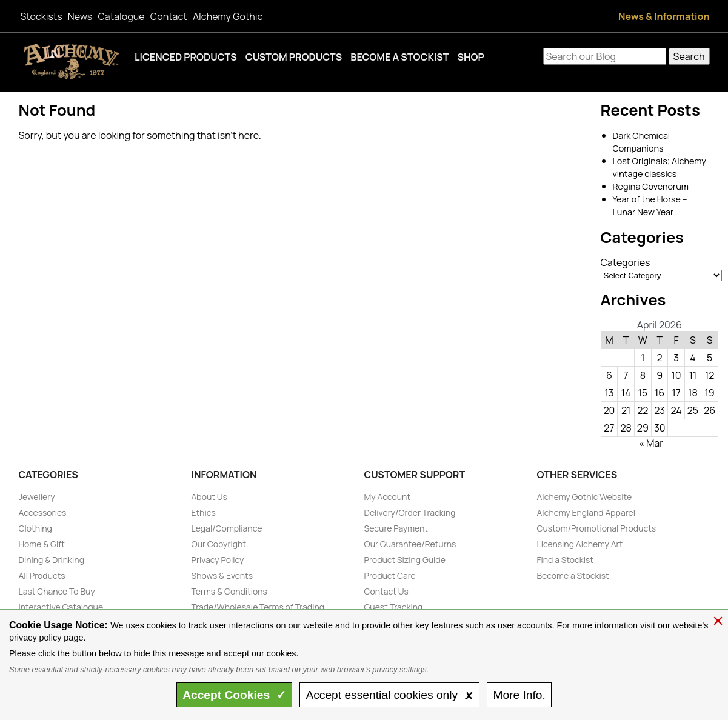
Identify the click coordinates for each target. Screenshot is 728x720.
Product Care (390, 575)
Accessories (43, 512)
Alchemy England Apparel (586, 512)
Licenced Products (186, 57)
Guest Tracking (394, 607)
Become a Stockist (399, 57)
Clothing (35, 528)
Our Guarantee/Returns (410, 544)
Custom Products (294, 57)
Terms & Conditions (229, 591)
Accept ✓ (234, 695)
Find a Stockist (565, 560)
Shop (470, 57)
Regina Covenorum (651, 186)
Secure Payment (396, 528)
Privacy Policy (218, 560)
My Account (387, 497)
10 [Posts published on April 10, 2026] (676, 375)
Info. (519, 695)
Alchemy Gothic (228, 16)
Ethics (204, 512)
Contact (169, 16)
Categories (626, 262)
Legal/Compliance (227, 528)
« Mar (651, 443)
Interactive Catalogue (61, 607)
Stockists (42, 16)
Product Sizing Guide (405, 560)
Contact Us (386, 591)
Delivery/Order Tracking (410, 512)
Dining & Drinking (52, 560)
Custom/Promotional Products (597, 528)
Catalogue (121, 16)
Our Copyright (219, 544)
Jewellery (37, 497)
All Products (42, 575)
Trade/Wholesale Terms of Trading (258, 607)
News (80, 16)
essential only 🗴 (389, 695)
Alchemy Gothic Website (585, 497)
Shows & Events (222, 575)
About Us (209, 497)
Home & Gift (42, 544)
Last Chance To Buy (57, 591)
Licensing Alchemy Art (580, 544)
